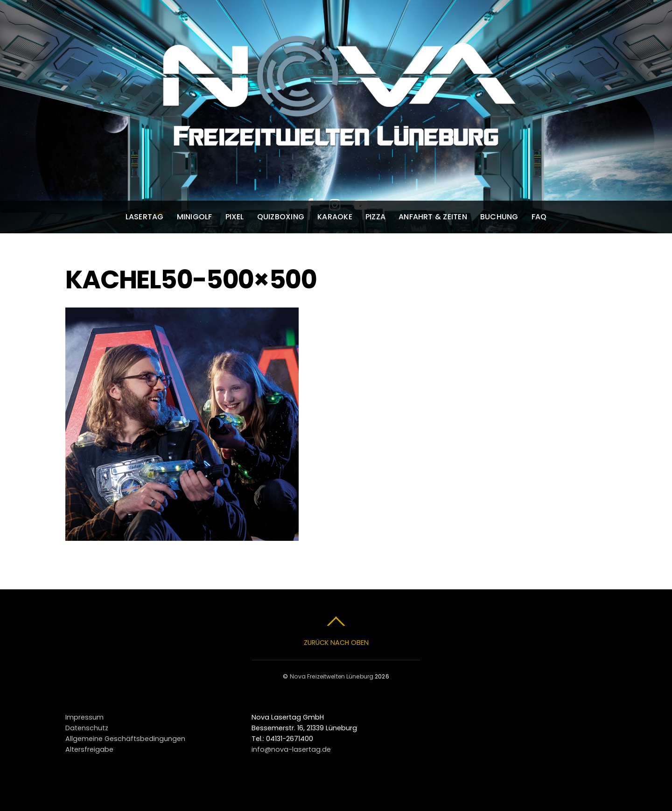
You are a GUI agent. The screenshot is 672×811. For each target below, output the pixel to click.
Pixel (235, 217)
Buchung (499, 217)
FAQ (539, 217)
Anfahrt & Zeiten (433, 217)
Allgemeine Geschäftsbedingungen (125, 739)
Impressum (84, 717)
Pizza (375, 217)
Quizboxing (281, 217)
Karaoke (335, 217)
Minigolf (195, 217)
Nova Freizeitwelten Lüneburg (332, 676)
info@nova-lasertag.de (291, 749)
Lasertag (145, 217)
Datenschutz (87, 728)
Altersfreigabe (89, 749)
